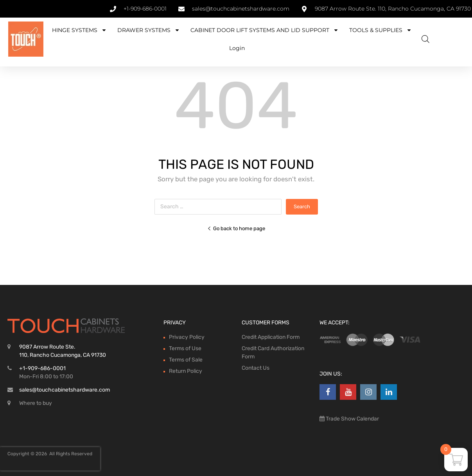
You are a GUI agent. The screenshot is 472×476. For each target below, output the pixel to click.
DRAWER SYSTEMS (149, 30)
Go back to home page (236, 228)
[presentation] (50, 459)
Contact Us (256, 368)
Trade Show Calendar (352, 419)
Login (237, 48)
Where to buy (36, 403)
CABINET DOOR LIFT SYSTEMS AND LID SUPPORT (265, 30)
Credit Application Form (271, 337)
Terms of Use (185, 348)
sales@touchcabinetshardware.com (65, 390)
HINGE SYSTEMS (79, 30)
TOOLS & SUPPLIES (380, 30)
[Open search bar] (425, 39)
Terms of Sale (186, 360)
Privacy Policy (187, 337)
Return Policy (186, 371)
